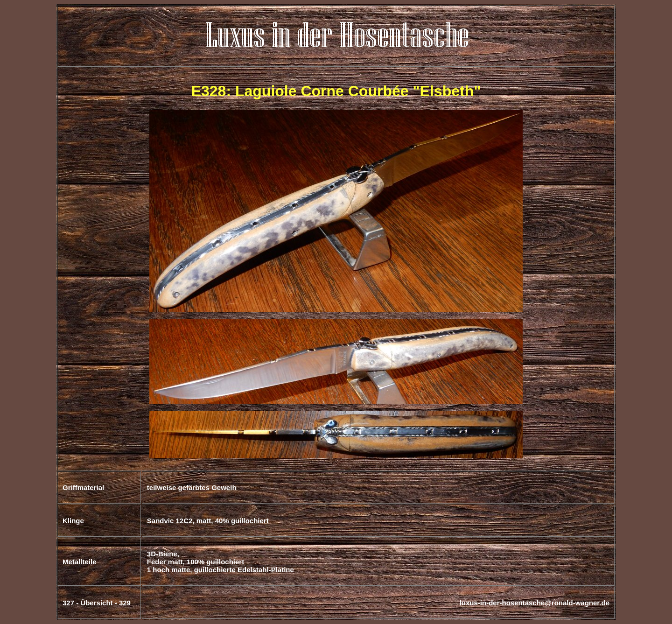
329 (125, 603)
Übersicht (96, 603)
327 (68, 603)
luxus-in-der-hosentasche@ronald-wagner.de (535, 603)
